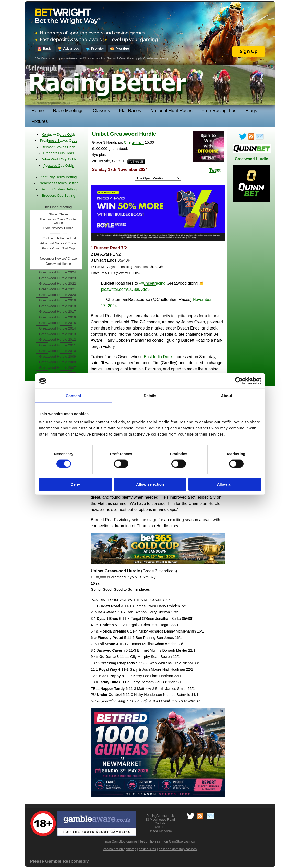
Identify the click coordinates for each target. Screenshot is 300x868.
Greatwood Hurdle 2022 (57, 284)
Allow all (225, 484)
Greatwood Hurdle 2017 (57, 312)
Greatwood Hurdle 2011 (57, 345)
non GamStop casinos (121, 841)
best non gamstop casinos (178, 849)
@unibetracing (152, 283)
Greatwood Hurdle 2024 (57, 272)
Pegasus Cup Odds (58, 166)
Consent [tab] (73, 396)
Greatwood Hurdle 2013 (57, 334)
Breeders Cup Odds (58, 153)
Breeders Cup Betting (58, 196)
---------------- (58, 233)
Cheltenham (134, 142)
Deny (75, 484)
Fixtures (40, 121)
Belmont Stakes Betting (59, 189)
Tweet (215, 170)
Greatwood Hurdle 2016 (57, 317)
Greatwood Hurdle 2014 (57, 328)
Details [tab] (150, 396)
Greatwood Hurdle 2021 (57, 289)
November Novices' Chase (58, 259)
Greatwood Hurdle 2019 (57, 300)
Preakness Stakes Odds (58, 141)
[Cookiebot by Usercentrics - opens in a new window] (239, 381)
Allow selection (150, 484)
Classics (101, 111)
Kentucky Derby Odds (58, 134)
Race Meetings (68, 111)
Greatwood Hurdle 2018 (57, 306)
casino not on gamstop (120, 849)
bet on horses (150, 841)
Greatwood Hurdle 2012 (57, 340)
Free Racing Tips (219, 111)
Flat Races (130, 111)
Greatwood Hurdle (58, 264)
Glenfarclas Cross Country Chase (58, 221)
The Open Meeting (58, 207)
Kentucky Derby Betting (58, 177)
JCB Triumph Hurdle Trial (58, 238)
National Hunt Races (171, 111)
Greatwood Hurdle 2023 (57, 278)
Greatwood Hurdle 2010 (57, 351)
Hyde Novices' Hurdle (58, 228)
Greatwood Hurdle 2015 (57, 323)
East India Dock (158, 357)
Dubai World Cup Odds (59, 159)
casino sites (147, 849)
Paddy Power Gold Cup (58, 248)
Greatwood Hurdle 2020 (57, 295)
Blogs (251, 111)
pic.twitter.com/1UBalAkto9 (125, 289)
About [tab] (227, 396)
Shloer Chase (58, 214)
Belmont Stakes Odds (59, 147)
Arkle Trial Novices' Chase (58, 243)
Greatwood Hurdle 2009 (57, 356)
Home (38, 111)
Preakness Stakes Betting (58, 183)
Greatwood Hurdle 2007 (57, 368)
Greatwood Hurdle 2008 (57, 362)
